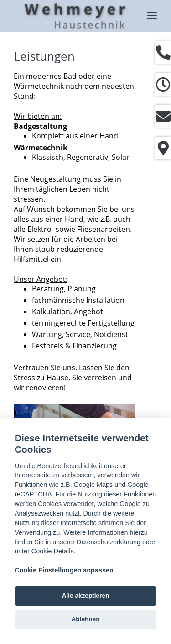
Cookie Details (53, 551)
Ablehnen (86, 619)
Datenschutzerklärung (109, 542)
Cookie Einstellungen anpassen (64, 570)
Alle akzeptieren (86, 595)
